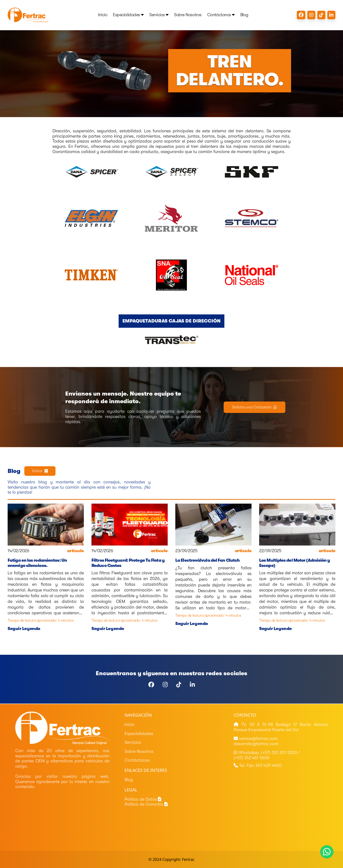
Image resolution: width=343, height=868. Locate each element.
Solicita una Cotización (255, 407)
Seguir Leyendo (24, 629)
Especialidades (128, 15)
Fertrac (188, 859)
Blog (244, 15)
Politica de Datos (143, 799)
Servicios (159, 15)
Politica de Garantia (146, 804)
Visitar (40, 471)
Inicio (103, 15)
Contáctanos (221, 15)
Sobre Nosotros (188, 15)
